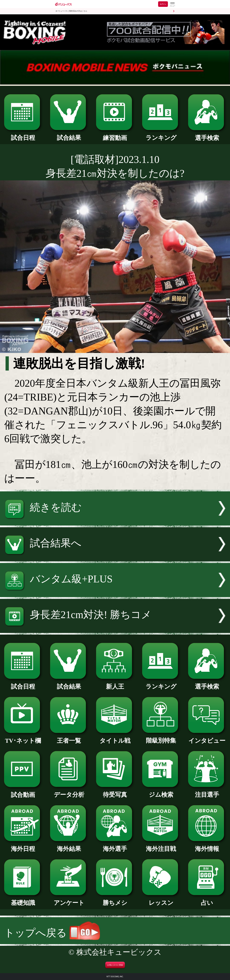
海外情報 (207, 846)
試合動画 (23, 792)
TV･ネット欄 (23, 738)
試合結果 (69, 135)
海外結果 (69, 846)
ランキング (161, 135)
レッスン (161, 900)
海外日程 (23, 846)
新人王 (115, 684)
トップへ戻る (52, 933)
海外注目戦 (161, 846)
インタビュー (207, 738)
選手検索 (207, 135)
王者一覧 (69, 738)
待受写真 (115, 792)
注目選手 (207, 792)
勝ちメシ (115, 900)
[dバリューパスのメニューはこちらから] (172, 4)
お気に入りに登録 (115, 965)
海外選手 (115, 846)
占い (207, 900)
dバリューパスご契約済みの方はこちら (71, 11)
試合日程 (23, 135)
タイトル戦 (115, 738)
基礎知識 (23, 900)
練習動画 (115, 135)
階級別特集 (161, 738)
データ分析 (69, 792)
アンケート (69, 900)
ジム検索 (161, 792)
